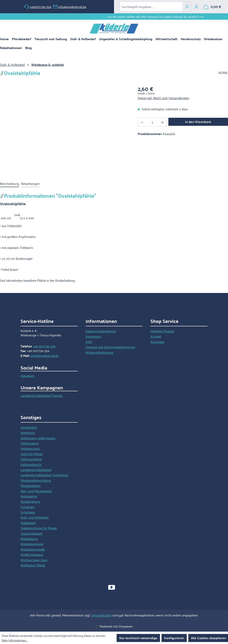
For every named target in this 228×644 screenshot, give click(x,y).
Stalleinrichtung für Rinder (39, 528)
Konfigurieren (174, 638)
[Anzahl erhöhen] (163, 122)
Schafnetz (27, 507)
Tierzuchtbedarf (31, 533)
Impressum (93, 336)
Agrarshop (28, 432)
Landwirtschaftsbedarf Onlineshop (44, 475)
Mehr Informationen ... (15, 640)
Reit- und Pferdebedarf (36, 491)
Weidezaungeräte (33, 549)
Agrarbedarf (29, 427)
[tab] (10, 184)
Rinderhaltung (30, 501)
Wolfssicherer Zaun (34, 560)
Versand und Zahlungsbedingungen (110, 347)
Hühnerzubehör (31, 459)
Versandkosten (101, 615)
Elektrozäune (30, 443)
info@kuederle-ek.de (70, 7)
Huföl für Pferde (32, 454)
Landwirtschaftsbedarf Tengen (42, 395)
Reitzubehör (29, 496)
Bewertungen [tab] (30, 183)
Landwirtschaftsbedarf (36, 470)
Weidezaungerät (32, 544)
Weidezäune (29, 539)
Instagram (27, 376)
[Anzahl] (152, 122)
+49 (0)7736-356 (44, 346)
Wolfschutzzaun (32, 554)
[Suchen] (187, 7)
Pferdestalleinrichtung (36, 480)
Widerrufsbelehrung (99, 352)
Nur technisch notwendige (138, 638)
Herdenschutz (30, 448)
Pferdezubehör (31, 485)
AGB (89, 342)
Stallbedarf (28, 523)
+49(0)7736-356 (38, 7)
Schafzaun (28, 512)
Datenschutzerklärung (101, 331)
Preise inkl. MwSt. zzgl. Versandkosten (163, 98)
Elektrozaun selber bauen (38, 438)
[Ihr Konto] (196, 7)
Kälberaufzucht (31, 464)
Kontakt (156, 336)
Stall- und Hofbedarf (35, 517)
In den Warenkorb (198, 122)
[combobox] (151, 7)
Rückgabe (157, 342)
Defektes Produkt (162, 331)
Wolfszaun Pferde (33, 565)
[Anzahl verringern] (142, 122)
